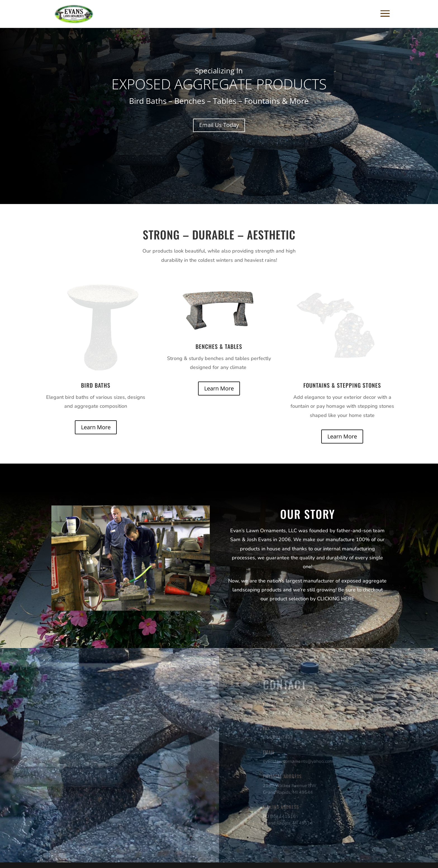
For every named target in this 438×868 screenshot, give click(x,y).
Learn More (96, 427)
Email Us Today (219, 125)
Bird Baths (96, 385)
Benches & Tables (219, 346)
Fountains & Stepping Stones (342, 385)
